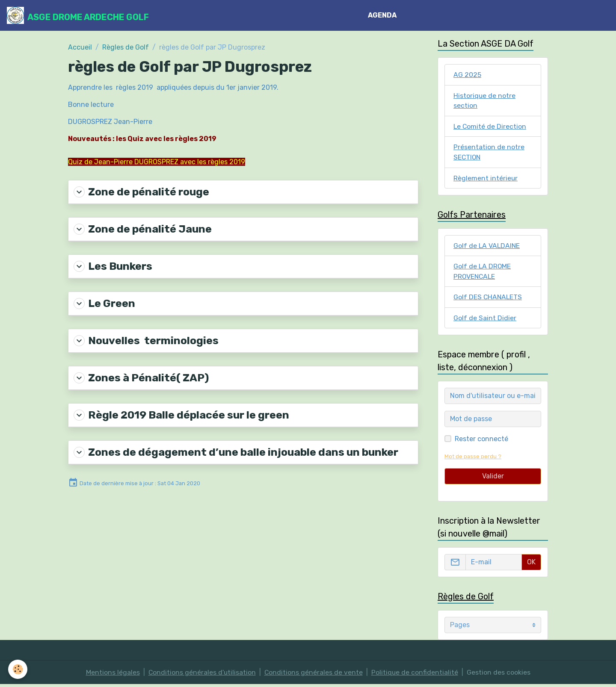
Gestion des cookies (499, 675)
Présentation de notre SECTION (489, 153)
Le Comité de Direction (490, 127)
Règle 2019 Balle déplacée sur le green (180, 414)
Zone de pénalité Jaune (142, 229)
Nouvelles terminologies (145, 340)
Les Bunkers (113, 266)
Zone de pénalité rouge (140, 192)
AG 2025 (467, 75)
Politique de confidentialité (415, 675)
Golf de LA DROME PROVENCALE (483, 273)
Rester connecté (481, 441)
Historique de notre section (485, 101)
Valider (493, 479)
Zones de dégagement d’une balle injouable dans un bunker (233, 451)
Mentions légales (112, 675)
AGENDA (383, 15)
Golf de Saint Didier (485, 320)
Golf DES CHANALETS (488, 299)
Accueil (80, 47)
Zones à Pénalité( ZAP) (141, 377)
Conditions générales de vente (314, 675)
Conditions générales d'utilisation (202, 675)
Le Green (104, 303)
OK (531, 565)
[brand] (78, 15)
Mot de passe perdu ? (473, 459)
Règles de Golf (126, 47)
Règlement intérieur (486, 179)
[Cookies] (18, 669)
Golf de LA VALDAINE (487, 247)
